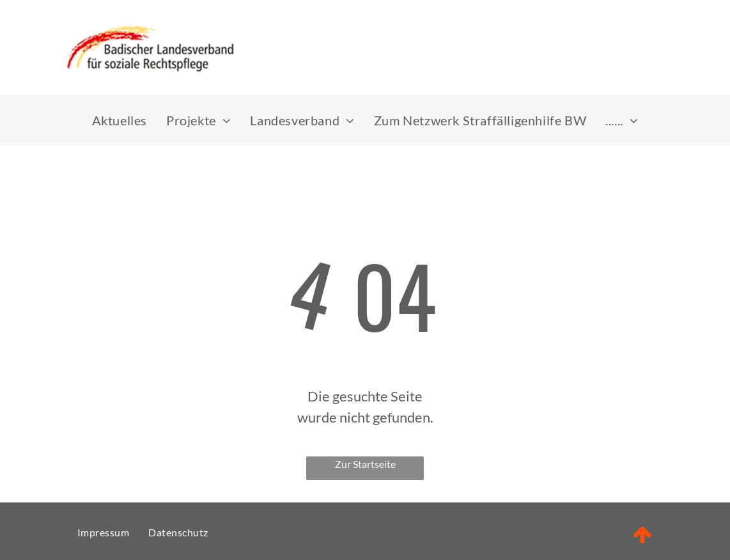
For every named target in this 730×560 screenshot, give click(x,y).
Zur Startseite (365, 464)
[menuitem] (120, 120)
